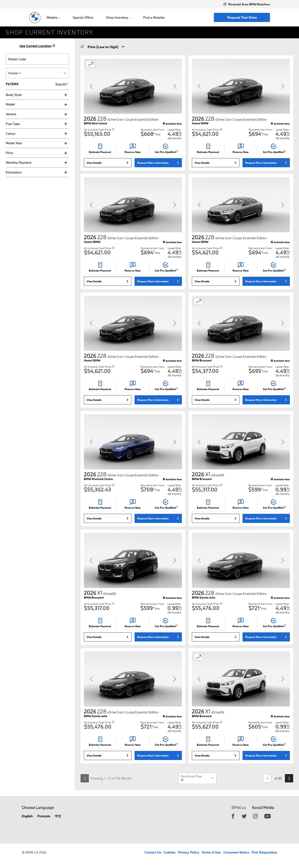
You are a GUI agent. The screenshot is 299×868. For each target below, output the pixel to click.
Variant (11, 114)
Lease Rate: (174, 130)
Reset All (62, 84)
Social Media (263, 807)
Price (9, 153)
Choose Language (38, 807)
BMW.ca (239, 808)
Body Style (14, 95)
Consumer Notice (236, 852)
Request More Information (153, 163)
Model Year (14, 143)
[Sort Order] (105, 47)
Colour (11, 133)
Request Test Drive (242, 17)
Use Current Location (37, 46)
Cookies (169, 852)
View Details (94, 163)
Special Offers (83, 17)
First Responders (264, 852)
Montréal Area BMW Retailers (247, 4)
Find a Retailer (154, 17)
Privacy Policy (189, 852)
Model (10, 104)
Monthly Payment (19, 162)
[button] (37, 95)
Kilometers (14, 172)
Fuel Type (13, 124)
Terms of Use (211, 852)
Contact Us (153, 852)
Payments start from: (153, 130)
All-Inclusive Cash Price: (99, 130)
